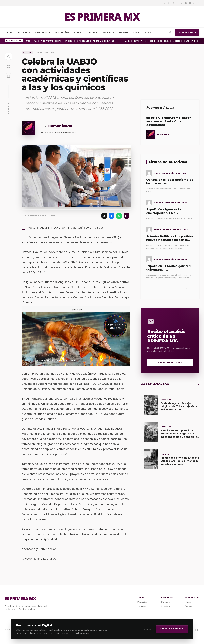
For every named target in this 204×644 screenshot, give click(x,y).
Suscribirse (187, 32)
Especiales (24, 32)
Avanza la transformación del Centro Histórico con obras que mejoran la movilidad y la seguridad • (68, 41)
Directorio (166, 606)
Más (148, 32)
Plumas (79, 32)
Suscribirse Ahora (170, 363)
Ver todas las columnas (170, 289)
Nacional (124, 32)
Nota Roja (108, 32)
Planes (188, 602)
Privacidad (146, 629)
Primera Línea (62, 32)
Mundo (137, 32)
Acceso (188, 606)
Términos (142, 606)
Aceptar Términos (172, 629)
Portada (9, 32)
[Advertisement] (170, 71)
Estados (94, 32)
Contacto (165, 602)
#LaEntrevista (42, 32)
